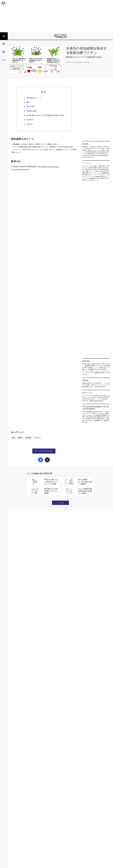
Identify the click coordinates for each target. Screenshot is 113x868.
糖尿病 (20, 773)
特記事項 (30, 120)
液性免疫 (47, 361)
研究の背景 (31, 107)
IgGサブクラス (48, 369)
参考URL (30, 124)
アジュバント (39, 150)
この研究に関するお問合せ (44, 786)
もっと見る (60, 837)
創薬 (13, 773)
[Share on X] (47, 797)
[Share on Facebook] (41, 797)
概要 (28, 102)
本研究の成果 (31, 111)
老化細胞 (16, 144)
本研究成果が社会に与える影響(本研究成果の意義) (45, 115)
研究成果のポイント (34, 98)
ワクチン (37, 773)
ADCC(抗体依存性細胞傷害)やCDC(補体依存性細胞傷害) (33, 372)
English (4, 60)
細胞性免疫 (36, 361)
